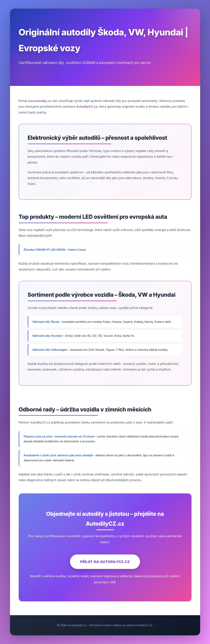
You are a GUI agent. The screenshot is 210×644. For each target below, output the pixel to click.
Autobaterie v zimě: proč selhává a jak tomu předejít (59, 455)
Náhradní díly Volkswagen (50, 350)
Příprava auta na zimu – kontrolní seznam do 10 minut (59, 436)
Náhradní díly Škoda (46, 322)
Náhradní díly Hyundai (47, 336)
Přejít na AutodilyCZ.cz (105, 562)
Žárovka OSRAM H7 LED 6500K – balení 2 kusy (55, 250)
